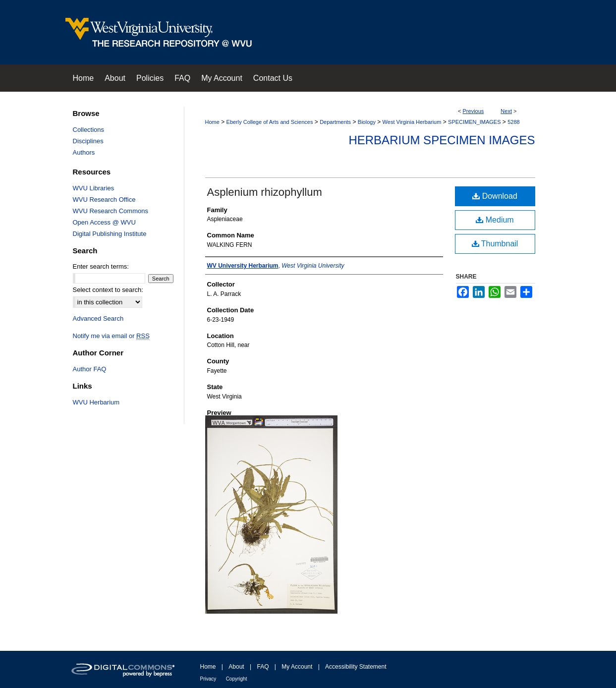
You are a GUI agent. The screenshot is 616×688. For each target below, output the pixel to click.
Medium (495, 220)
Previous (474, 111)
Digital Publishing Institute (110, 234)
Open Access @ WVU (104, 222)
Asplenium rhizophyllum (265, 192)
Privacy (208, 679)
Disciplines (88, 141)
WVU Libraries (94, 188)
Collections (89, 130)
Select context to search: (108, 290)
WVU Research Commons (111, 211)
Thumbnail (495, 244)
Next (506, 111)
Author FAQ (90, 369)
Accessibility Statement (356, 667)
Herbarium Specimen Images (442, 140)
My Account (297, 667)
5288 (513, 122)
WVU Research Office (104, 200)
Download (495, 196)
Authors (84, 152)
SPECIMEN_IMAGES (474, 122)
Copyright (237, 679)
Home (212, 122)
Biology (367, 122)
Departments (335, 122)
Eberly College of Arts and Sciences (270, 122)
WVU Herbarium (96, 402)
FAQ (263, 667)
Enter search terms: (101, 266)
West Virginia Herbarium (412, 122)
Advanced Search (98, 318)
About (236, 667)
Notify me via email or (111, 336)
